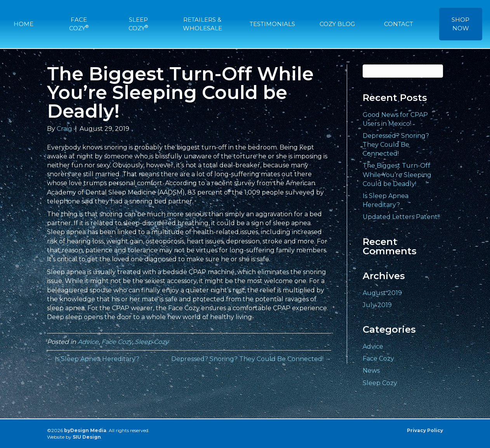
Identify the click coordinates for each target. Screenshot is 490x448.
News (371, 371)
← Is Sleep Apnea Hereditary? (93, 359)
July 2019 (377, 305)
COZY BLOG (337, 24)
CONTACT (399, 24)
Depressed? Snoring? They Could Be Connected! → (251, 359)
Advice (88, 342)
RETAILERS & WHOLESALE (202, 24)
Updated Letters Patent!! (401, 217)
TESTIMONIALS (272, 24)
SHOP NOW (460, 24)
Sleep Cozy (152, 342)
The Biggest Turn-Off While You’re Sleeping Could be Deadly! (397, 175)
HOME (23, 24)
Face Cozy (117, 342)
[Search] (403, 71)
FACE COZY (79, 24)
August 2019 (382, 293)
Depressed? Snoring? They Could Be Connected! (396, 145)
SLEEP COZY (138, 24)
